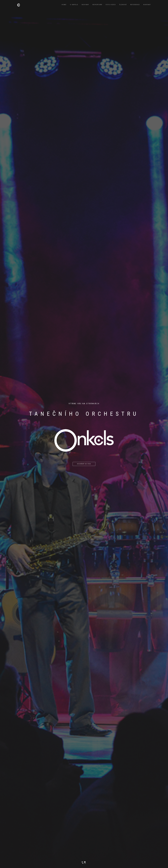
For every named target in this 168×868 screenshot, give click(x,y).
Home (64, 5)
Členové (123, 5)
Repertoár (97, 5)
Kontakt (147, 5)
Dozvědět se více (84, 464)
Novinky (85, 5)
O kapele (74, 5)
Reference (135, 5)
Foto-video (111, 5)
